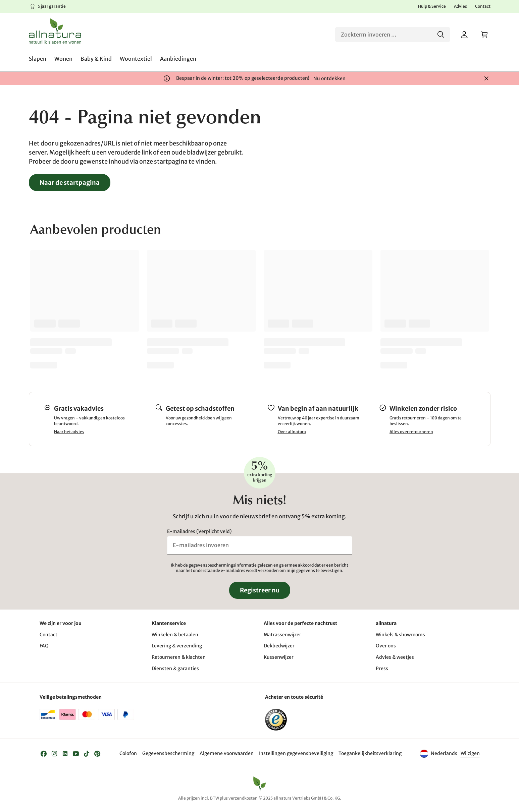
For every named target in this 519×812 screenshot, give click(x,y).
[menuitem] (38, 59)
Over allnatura (292, 432)
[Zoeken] (393, 35)
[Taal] (470, 754)
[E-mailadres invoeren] (260, 545)
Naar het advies (69, 432)
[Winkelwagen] (484, 35)
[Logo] (55, 31)
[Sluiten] (486, 78)
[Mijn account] (464, 35)
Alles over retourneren (411, 432)
